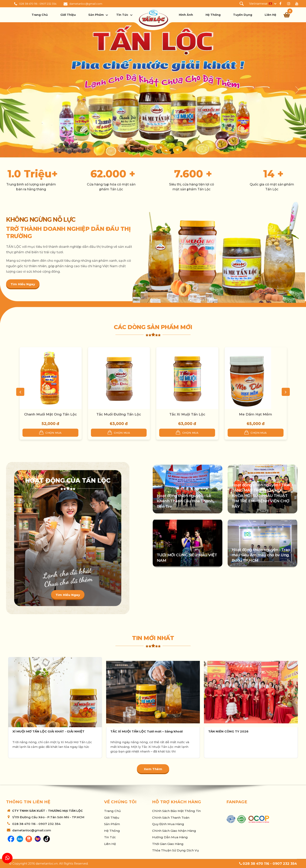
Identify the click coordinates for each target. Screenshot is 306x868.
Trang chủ (40, 15)
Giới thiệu (68, 15)
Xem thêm (153, 769)
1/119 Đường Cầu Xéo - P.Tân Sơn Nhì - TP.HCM (48, 817)
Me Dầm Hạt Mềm (255, 414)
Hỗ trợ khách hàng (177, 802)
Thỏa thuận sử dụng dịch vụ (175, 850)
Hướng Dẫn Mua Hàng (170, 837)
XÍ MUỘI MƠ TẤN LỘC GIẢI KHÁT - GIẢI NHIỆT (48, 731)
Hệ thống (213, 15)
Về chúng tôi (120, 802)
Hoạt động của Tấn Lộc (68, 481)
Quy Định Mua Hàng (168, 824)
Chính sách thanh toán (171, 818)
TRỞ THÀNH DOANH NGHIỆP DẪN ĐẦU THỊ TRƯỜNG (68, 232)
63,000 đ (119, 424)
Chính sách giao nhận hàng (174, 831)
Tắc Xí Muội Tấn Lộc (187, 414)
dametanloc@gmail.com (86, 4)
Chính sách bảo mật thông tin (176, 811)
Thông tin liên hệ (28, 802)
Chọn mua (50, 432)
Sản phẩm (96, 15)
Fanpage (237, 802)
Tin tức (122, 15)
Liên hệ (270, 15)
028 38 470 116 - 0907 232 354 (38, 4)
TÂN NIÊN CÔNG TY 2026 (228, 731)
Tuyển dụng (243, 15)
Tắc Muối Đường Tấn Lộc (119, 414)
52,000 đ (50, 424)
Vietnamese (258, 4)
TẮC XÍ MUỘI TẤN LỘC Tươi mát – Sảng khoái (147, 731)
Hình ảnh (186, 15)
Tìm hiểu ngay (23, 284)
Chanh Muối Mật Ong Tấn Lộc (50, 414)
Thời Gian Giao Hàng (168, 844)
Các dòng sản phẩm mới (153, 327)
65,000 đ (256, 424)
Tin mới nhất (153, 638)
